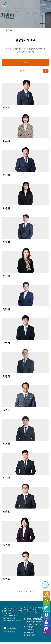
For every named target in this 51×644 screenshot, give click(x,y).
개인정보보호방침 (10, 631)
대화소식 (38, 624)
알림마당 (36, 610)
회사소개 (25, 610)
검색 (46, 71)
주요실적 (30, 610)
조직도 (26, 630)
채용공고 (38, 622)
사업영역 (28, 610)
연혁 (26, 627)
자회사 (42, 610)
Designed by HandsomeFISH (11, 621)
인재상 (37, 619)
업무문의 (33, 610)
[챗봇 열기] (45, 585)
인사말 (26, 619)
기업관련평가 (31, 630)
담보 (31, 627)
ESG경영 (41, 614)
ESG (40, 608)
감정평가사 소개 (10, 30)
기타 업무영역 (31, 632)
